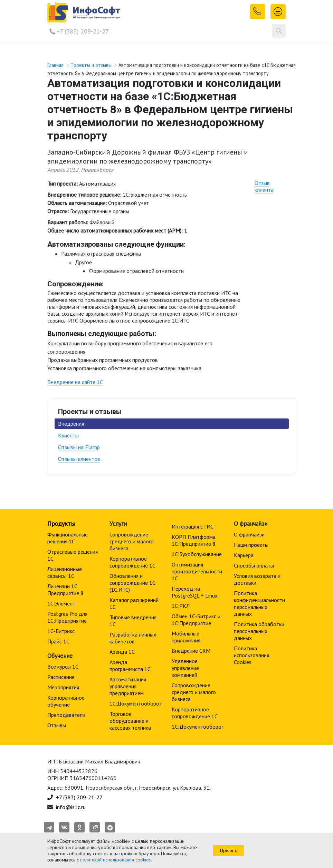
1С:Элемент (61, 603)
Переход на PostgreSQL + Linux (195, 592)
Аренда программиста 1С (130, 665)
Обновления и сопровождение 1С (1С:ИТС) (132, 583)
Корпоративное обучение (66, 701)
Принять (229, 850)
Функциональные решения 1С (68, 538)
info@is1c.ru (71, 807)
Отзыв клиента (264, 186)
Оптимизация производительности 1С (197, 571)
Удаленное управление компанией (185, 668)
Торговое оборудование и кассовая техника (130, 721)
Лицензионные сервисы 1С (65, 572)
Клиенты (68, 435)
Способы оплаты (254, 565)
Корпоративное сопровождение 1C (132, 562)
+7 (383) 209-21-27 (83, 31)
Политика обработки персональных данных (259, 631)
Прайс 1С (58, 641)
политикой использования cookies (116, 860)
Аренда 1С (122, 652)
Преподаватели (66, 715)
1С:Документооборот (136, 703)
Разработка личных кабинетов (133, 638)
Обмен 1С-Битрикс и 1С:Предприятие (196, 620)
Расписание (61, 677)
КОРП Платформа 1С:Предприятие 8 (194, 540)
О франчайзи (249, 534)
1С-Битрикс (61, 631)
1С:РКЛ (181, 606)
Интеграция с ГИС (193, 526)
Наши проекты (251, 545)
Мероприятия (63, 687)
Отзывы (57, 725)
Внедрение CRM (191, 651)
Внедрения (71, 424)
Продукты (61, 524)
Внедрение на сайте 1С (75, 382)
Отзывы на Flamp (79, 447)
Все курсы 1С (63, 667)
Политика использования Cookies (251, 655)
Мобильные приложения (186, 637)
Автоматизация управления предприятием (128, 686)
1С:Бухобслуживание (197, 554)
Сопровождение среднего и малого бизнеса (132, 541)
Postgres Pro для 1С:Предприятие (67, 617)
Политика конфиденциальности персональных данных (259, 603)
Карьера (244, 555)
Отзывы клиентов (79, 459)
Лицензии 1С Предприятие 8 (65, 590)
